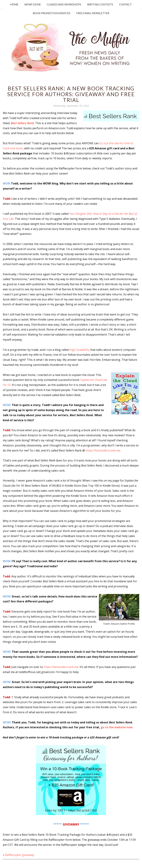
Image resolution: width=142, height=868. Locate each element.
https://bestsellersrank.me (103, 450)
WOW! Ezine (33, 4)
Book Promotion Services (52, 13)
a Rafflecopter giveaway (18, 855)
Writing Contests (100, 4)
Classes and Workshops (64, 4)
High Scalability (79, 350)
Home (14, 4)
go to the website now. (117, 727)
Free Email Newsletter (93, 13)
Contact (125, 4)
